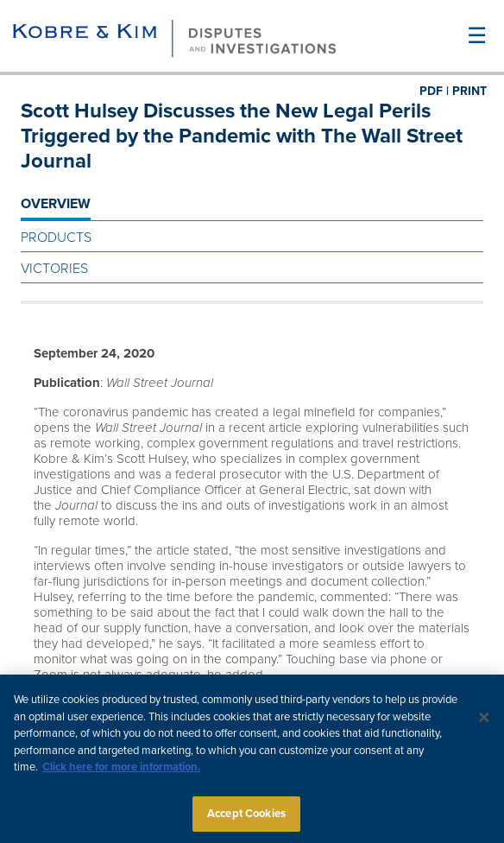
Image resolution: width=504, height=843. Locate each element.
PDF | (434, 91)
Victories (54, 269)
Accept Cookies (246, 820)
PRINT (469, 91)
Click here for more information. (121, 773)
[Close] (484, 724)
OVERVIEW (56, 204)
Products (56, 238)
